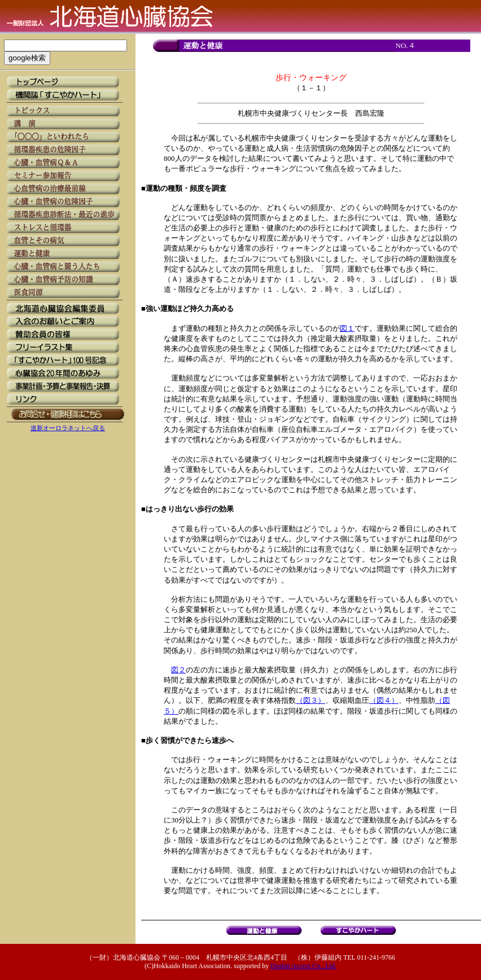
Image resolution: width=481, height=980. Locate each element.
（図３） (311, 700)
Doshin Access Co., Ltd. (303, 966)
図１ (347, 328)
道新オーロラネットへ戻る (68, 428)
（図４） (384, 700)
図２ (178, 670)
